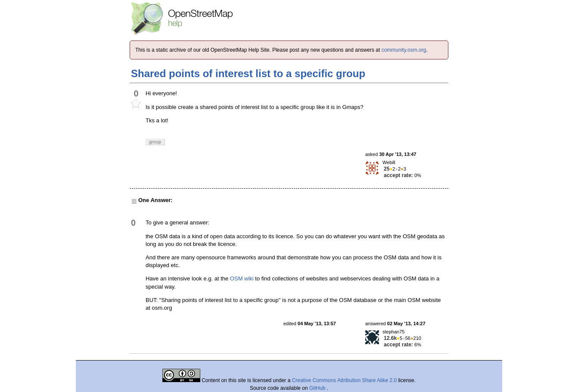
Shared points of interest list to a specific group (248, 73)
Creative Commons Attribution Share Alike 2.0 (344, 380)
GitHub (318, 388)
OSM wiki (242, 278)
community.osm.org (404, 50)
